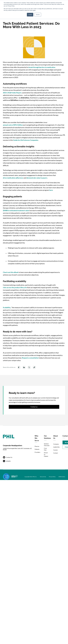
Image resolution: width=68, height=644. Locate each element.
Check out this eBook (11, 272)
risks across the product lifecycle (15, 287)
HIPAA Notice (62, 477)
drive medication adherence (13, 178)
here (51, 190)
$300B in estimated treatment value (16, 210)
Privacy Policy (52, 477)
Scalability (7, 307)
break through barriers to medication (42, 67)
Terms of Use (43, 477)
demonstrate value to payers (37, 178)
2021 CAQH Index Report (12, 93)
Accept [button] (30, 15)
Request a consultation (30, 358)
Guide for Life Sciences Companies (26, 140)
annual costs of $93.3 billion (13, 125)
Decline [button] (38, 15)
